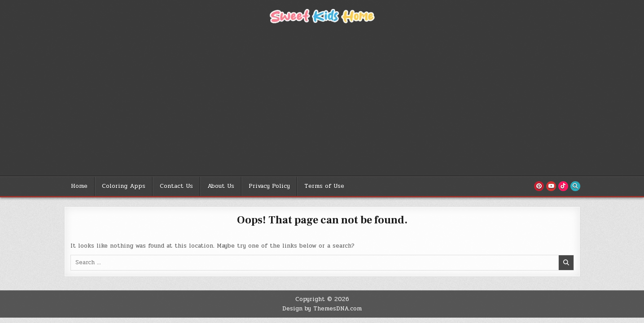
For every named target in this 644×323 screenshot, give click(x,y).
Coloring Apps (124, 186)
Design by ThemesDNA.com (322, 309)
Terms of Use (324, 186)
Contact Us (176, 186)
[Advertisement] (322, 109)
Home (79, 186)
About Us (221, 186)
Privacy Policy (269, 186)
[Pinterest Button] (539, 186)
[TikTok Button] (563, 186)
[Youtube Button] (551, 186)
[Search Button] (575, 186)
